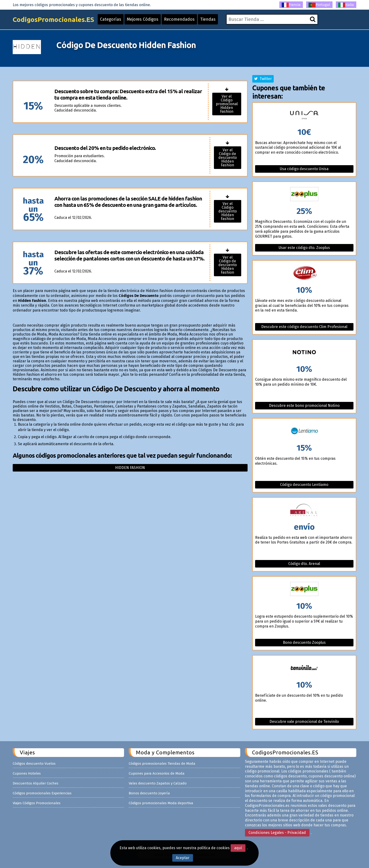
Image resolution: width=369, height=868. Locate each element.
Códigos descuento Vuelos (34, 764)
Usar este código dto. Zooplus (304, 248)
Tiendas (208, 19)
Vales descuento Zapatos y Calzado (158, 783)
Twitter (263, 79)
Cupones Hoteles (27, 773)
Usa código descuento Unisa (304, 169)
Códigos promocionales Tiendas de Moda (162, 764)
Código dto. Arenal (304, 564)
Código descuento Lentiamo (304, 485)
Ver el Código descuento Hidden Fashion (228, 211)
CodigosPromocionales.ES (53, 19)
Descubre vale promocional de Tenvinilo (304, 722)
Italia (346, 5)
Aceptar (183, 858)
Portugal (319, 5)
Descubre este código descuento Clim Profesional (304, 327)
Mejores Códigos (143, 19)
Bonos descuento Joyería (149, 793)
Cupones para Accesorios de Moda (157, 773)
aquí (238, 848)
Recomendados (179, 19)
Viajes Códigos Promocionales (37, 803)
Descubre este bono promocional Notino (304, 406)
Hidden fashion (130, 468)
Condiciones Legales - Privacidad (277, 833)
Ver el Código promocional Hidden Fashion (227, 104)
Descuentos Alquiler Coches (36, 783)
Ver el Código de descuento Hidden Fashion (228, 158)
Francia (291, 5)
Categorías (111, 19)
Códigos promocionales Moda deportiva (161, 803)
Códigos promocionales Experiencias (42, 793)
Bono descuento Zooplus (304, 642)
